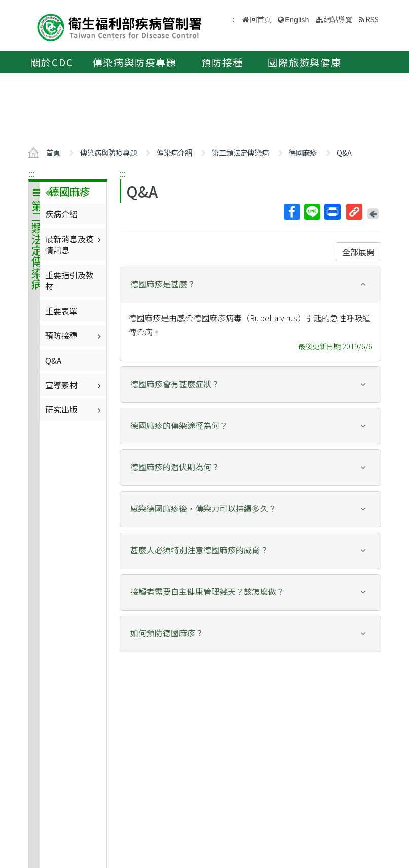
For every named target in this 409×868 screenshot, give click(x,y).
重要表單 (61, 311)
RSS (372, 19)
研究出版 (74, 409)
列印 (332, 212)
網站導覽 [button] (338, 19)
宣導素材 (74, 385)
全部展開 (358, 252)
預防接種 (222, 62)
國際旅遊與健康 (305, 62)
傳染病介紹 (174, 152)
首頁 (53, 152)
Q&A (344, 152)
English (297, 20)
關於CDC (52, 62)
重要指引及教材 (69, 280)
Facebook (291, 212)
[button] (250, 284)
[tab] (250, 285)
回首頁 (261, 19)
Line (312, 212)
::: (31, 173)
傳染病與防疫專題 (135, 62)
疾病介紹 (61, 214)
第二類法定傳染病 (240, 152)
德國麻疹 (303, 152)
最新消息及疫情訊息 (74, 244)
